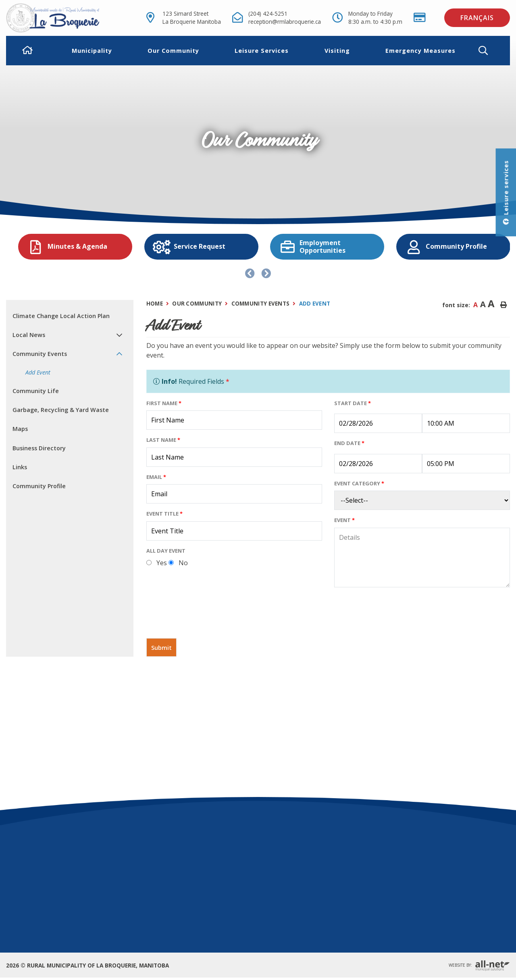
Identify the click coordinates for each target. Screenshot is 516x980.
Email (156, 477)
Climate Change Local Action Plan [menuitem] (61, 316)
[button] (490, 51)
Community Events (261, 304)
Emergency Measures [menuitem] (420, 51)
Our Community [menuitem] (173, 51)
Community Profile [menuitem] (39, 486)
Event (344, 520)
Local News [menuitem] (29, 335)
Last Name (163, 440)
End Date (349, 443)
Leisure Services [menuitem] (262, 51)
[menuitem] (28, 51)
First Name (164, 403)
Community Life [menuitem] (36, 391)
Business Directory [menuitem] (39, 448)
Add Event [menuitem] (38, 372)
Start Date (353, 403)
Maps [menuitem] (20, 429)
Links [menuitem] (20, 467)
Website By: (479, 966)
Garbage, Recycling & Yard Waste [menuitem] (61, 410)
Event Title (164, 514)
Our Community (197, 304)
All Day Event (166, 551)
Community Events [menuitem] (40, 354)
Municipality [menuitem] (92, 51)
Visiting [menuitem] (337, 51)
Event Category (359, 483)
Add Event (315, 304)
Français (477, 18)
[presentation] (208, 616)
